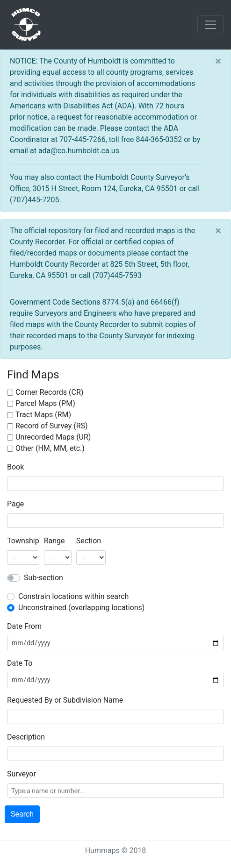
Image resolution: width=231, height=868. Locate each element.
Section (89, 541)
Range (54, 541)
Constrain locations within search (73, 596)
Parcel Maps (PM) (45, 403)
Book (15, 467)
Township (23, 541)
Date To (20, 663)
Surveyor (22, 774)
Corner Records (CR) (49, 392)
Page (15, 504)
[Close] (218, 61)
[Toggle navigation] (210, 25)
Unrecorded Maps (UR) (53, 437)
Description (26, 737)
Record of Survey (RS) (52, 426)
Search (22, 814)
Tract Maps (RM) (43, 415)
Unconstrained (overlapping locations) (81, 608)
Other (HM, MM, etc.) (50, 448)
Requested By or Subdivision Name (65, 700)
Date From (24, 626)
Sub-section (43, 578)
